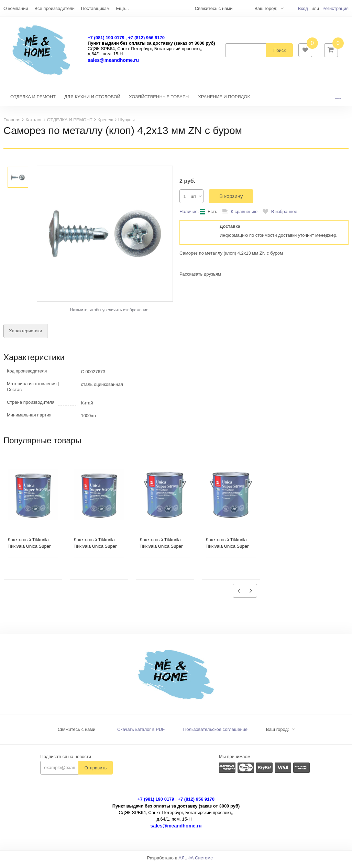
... (338, 100)
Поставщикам (95, 8)
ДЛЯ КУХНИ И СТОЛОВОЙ (92, 100)
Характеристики (25, 334)
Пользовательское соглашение (215, 733)
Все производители (54, 8)
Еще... (122, 8)
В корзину (231, 199)
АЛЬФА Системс (196, 861)
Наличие (189, 215)
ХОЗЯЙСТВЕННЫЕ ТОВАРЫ (159, 100)
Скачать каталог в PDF (141, 733)
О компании (16, 8)
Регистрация (335, 8)
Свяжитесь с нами (77, 733)
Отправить (96, 771)
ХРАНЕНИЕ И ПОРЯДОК (224, 100)
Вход (303, 8)
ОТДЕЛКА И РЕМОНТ (33, 100)
